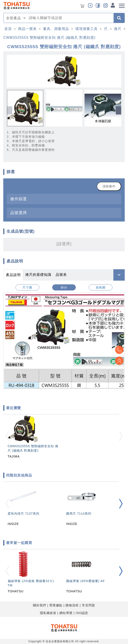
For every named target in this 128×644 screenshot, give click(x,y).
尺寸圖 (27, 287)
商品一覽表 (27, 29)
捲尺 (118, 29)
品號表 (61, 275)
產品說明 (13, 275)
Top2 (119, 350)
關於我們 (40, 605)
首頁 (8, 29)
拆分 (64, 287)
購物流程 (72, 605)
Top (119, 361)
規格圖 (101, 287)
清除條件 (109, 186)
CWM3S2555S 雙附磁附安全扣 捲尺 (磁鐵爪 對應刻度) (49, 38)
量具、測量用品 (56, 29)
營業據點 (56, 605)
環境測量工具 (86, 29)
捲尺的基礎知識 (38, 275)
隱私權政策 (48, 613)
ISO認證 (82, 613)
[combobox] (70, 18)
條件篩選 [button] (19, 199)
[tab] (64, 199)
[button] (118, 110)
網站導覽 (66, 613)
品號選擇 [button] (19, 213)
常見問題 (88, 605)
